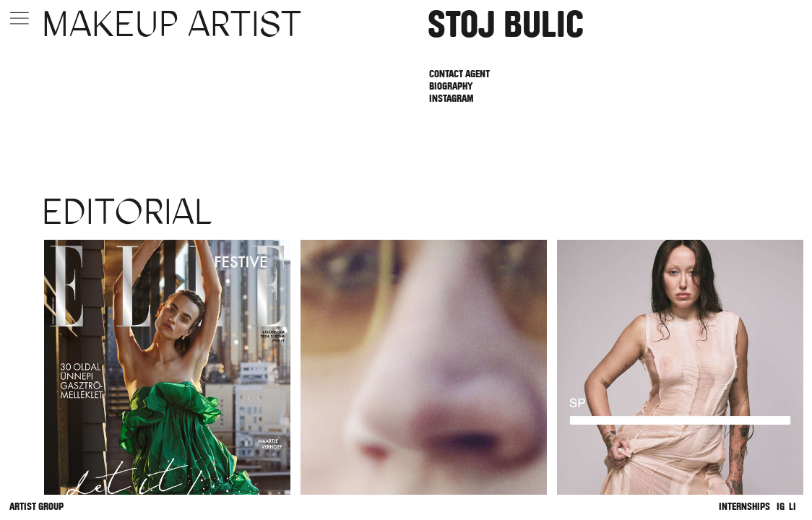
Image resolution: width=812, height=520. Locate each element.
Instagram (451, 99)
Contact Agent (459, 74)
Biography (451, 86)
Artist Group (36, 507)
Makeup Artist (171, 23)
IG (781, 507)
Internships (744, 507)
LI (792, 507)
